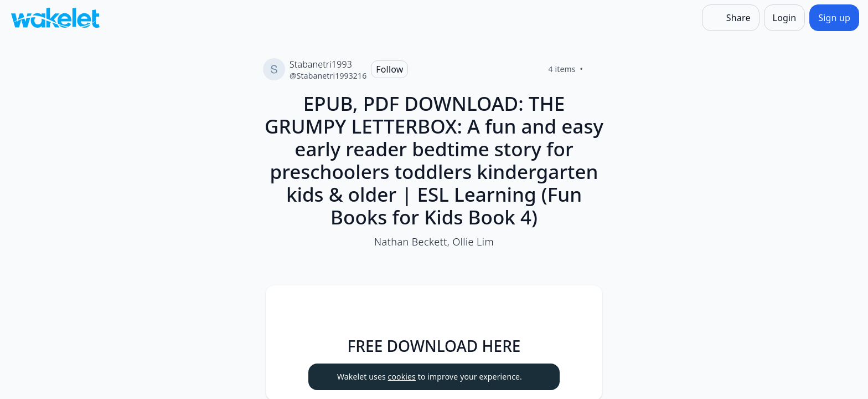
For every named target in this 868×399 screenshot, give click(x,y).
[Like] (596, 69)
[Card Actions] (585, 303)
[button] (585, 304)
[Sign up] (834, 18)
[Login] (785, 18)
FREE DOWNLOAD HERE (434, 346)
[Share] (731, 18)
